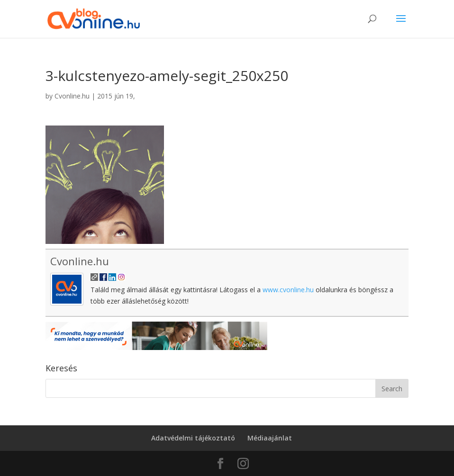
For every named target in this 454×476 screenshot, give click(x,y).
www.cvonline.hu (288, 290)
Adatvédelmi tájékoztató (193, 438)
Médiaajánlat (270, 438)
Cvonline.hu (72, 96)
